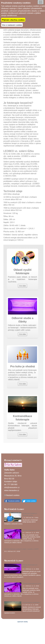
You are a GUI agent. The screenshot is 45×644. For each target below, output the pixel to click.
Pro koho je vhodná (22, 366)
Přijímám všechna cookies (13, 20)
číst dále (23, 286)
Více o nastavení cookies (12, 25)
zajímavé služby (22, 621)
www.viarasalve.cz (12, 490)
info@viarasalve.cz (12, 487)
